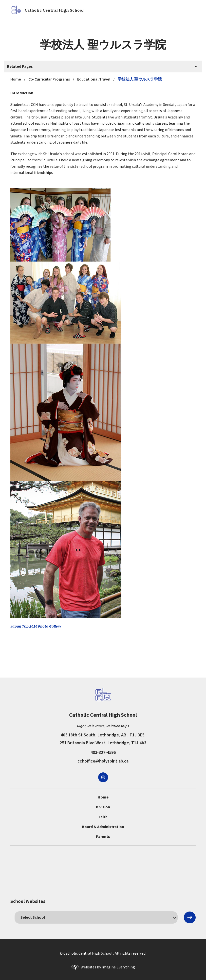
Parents (103, 837)
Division (103, 807)
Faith (103, 817)
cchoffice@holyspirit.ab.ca (103, 761)
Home (103, 797)
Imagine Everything (118, 967)
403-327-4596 (103, 753)
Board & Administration (103, 827)
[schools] (96, 917)
